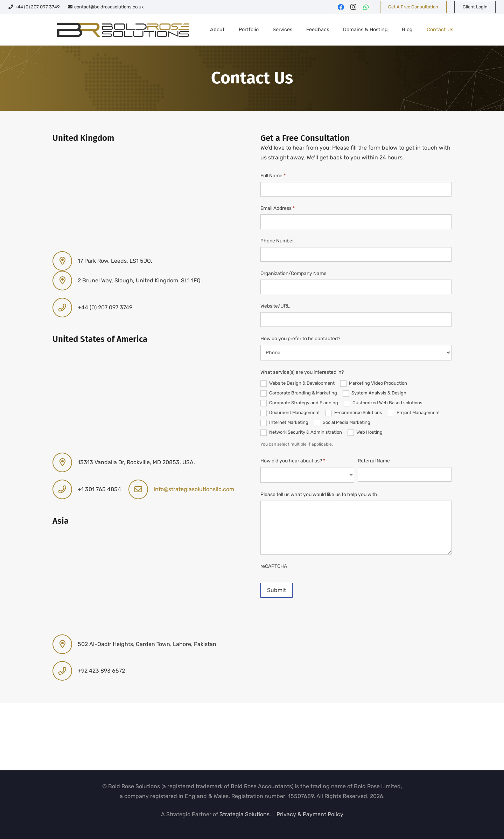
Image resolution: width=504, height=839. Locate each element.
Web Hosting (365, 433)
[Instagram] (353, 7)
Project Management (414, 413)
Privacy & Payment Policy (310, 814)
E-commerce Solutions (354, 413)
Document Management (290, 413)
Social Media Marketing (342, 423)
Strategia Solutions (244, 814)
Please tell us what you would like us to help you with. (320, 494)
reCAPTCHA (274, 566)
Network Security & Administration (301, 433)
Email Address (278, 208)
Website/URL (275, 306)
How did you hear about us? (293, 461)
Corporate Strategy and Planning (299, 403)
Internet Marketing (284, 423)
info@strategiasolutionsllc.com (194, 489)
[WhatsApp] (366, 7)
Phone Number (277, 241)
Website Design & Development (297, 384)
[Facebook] (341, 7)
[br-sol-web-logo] (122, 30)
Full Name (273, 176)
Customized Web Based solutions (383, 403)
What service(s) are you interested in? (302, 372)
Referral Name (374, 461)
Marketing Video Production (374, 384)
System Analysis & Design (374, 393)
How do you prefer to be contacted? (300, 339)
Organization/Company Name (293, 273)
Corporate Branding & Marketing (299, 393)
